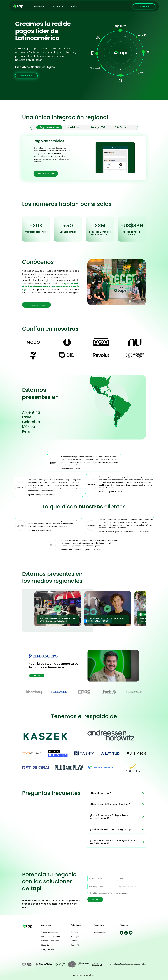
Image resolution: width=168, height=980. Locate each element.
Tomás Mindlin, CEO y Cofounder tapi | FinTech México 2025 (106, 620)
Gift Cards (120, 127)
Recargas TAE (98, 127)
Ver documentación (46, 174)
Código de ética (48, 950)
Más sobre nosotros (36, 305)
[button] (37, 606)
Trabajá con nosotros (50, 932)
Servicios (75, 932)
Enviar (95, 899)
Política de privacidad (119, 893)
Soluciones (39, 6)
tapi (75, 6)
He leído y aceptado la (107, 893)
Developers (57, 6)
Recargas (75, 937)
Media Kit (45, 945)
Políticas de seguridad (50, 941)
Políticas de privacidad (50, 937)
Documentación (100, 932)
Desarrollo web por (84, 975)
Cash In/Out (75, 127)
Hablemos (144, 6)
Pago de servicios (49, 127)
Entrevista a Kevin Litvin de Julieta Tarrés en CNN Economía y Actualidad (57, 620)
